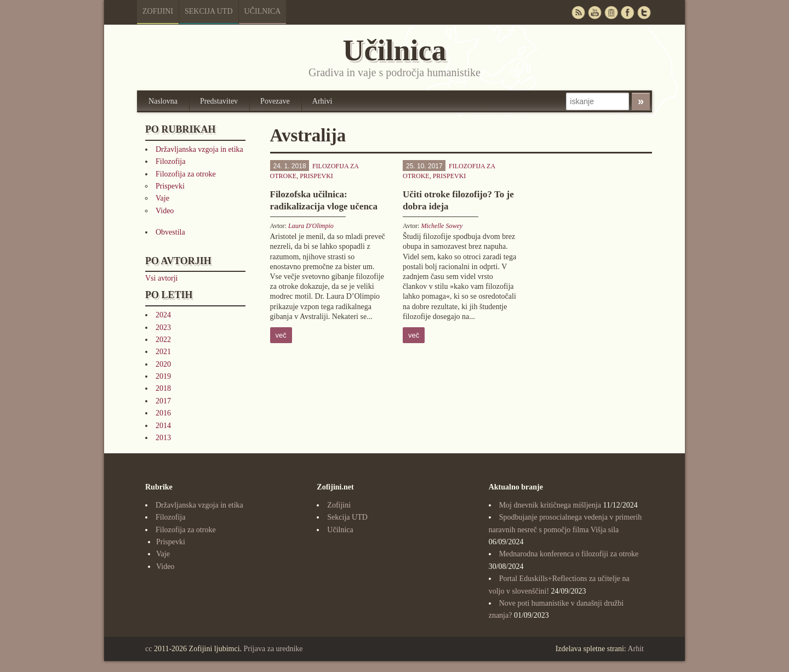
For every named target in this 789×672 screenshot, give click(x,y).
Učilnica (263, 11)
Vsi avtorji (162, 278)
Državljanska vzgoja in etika (199, 149)
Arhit (636, 649)
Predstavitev (219, 101)
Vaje (162, 198)
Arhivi (322, 101)
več (281, 335)
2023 (163, 328)
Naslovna (163, 101)
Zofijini (158, 11)
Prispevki (170, 186)
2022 (163, 340)
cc (148, 649)
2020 (163, 364)
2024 (163, 315)
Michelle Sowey (442, 226)
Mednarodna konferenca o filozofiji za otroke (569, 554)
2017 (163, 401)
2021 (163, 352)
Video (165, 211)
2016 (163, 413)
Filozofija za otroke (186, 174)
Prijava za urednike (273, 649)
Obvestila (170, 232)
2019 (163, 376)
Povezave (275, 101)
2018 (163, 388)
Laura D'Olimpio (311, 226)
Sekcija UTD (209, 11)
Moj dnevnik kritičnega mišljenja (550, 505)
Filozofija (170, 161)
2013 (163, 438)
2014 (163, 426)
